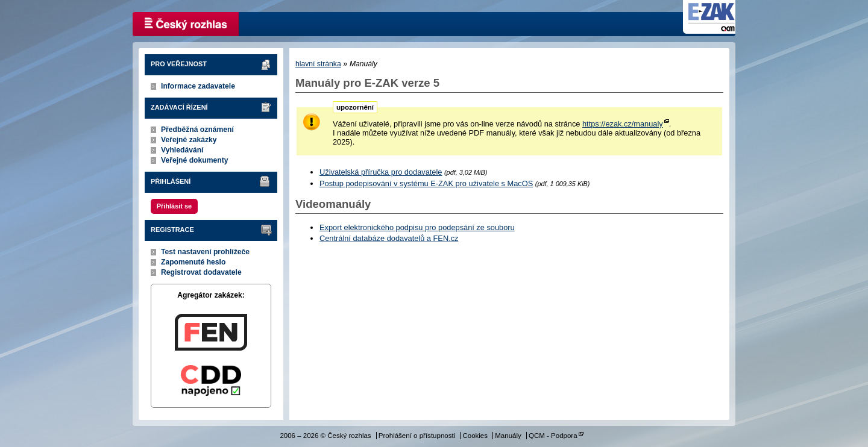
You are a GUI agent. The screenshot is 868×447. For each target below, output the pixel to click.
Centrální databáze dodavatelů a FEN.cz (389, 238)
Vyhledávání (182, 150)
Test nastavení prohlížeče (205, 252)
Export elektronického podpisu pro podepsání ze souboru (417, 227)
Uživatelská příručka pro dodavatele (381, 172)
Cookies (475, 436)
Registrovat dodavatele (201, 272)
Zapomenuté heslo (193, 262)
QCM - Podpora (553, 436)
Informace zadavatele (198, 86)
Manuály (508, 436)
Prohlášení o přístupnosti (417, 436)
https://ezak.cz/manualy (623, 124)
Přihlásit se (174, 206)
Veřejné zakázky (189, 140)
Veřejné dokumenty (194, 160)
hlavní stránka (318, 64)
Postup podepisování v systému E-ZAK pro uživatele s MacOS (426, 183)
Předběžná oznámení (197, 130)
